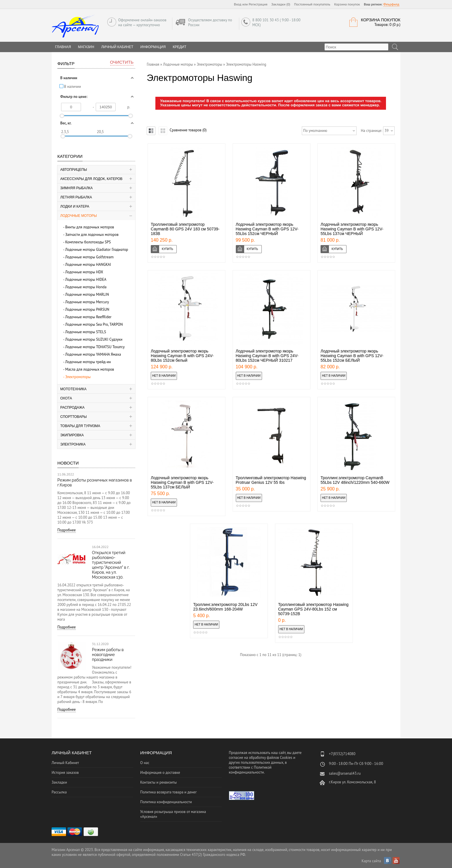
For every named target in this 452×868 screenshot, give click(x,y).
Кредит (179, 47)
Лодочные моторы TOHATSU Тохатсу (95, 347)
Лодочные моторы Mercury (87, 302)
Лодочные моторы (79, 216)
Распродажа (72, 408)
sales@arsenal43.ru (345, 773)
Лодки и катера (75, 206)
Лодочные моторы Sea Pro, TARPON (94, 324)
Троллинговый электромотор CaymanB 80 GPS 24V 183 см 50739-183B (185, 229)
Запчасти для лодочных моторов (92, 235)
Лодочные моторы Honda (86, 287)
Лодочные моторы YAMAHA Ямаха (93, 354)
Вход (238, 4)
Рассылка (59, 792)
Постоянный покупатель (312, 4)
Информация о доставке (160, 773)
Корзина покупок (347, 4)
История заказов (65, 773)
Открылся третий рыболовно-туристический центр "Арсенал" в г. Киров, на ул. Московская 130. (111, 565)
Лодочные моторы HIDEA (86, 279)
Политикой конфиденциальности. (250, 770)
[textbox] (356, 47)
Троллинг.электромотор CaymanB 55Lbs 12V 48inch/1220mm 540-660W (355, 480)
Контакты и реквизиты (158, 782)
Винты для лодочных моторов (90, 227)
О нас (145, 763)
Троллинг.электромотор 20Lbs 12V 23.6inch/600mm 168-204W (225, 607)
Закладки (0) (281, 4)
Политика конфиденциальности (166, 802)
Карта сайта (371, 861)
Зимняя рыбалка (77, 188)
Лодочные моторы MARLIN (87, 294)
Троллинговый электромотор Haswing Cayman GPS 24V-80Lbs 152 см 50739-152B (313, 609)
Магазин (86, 47)
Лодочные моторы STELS (86, 332)
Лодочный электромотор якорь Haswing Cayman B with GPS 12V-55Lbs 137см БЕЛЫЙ (182, 482)
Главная (153, 64)
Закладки (59, 782)
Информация (153, 47)
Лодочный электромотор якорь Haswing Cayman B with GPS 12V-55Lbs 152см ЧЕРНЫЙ (267, 229)
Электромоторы (78, 377)
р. (129, 107)
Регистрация (258, 4)
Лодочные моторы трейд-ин (88, 362)
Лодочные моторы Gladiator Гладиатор (97, 250)
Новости (68, 463)
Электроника (73, 444)
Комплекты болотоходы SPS (88, 242)
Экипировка (72, 435)
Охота (66, 398)
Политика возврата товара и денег (168, 792)
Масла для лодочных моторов (90, 369)
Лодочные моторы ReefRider (88, 317)
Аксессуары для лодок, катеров (91, 179)
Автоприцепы (74, 170)
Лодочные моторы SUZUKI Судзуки (94, 339)
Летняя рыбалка (76, 197)
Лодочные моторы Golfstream (89, 257)
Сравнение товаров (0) (188, 130)
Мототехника (73, 389)
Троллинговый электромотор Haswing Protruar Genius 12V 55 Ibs (271, 480)
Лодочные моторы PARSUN (87, 309)
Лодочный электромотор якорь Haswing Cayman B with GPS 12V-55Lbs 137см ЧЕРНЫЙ (352, 229)
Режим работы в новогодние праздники (108, 655)
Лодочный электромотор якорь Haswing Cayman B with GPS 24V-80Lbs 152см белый (182, 356)
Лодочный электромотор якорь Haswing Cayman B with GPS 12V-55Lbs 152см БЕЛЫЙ (352, 356)
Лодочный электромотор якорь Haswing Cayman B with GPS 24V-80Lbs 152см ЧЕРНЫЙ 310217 (267, 356)
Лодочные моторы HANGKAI (88, 265)
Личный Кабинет (117, 47)
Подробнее (67, 530)
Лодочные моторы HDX (84, 272)
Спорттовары (74, 417)
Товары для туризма (80, 426)
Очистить (122, 62)
